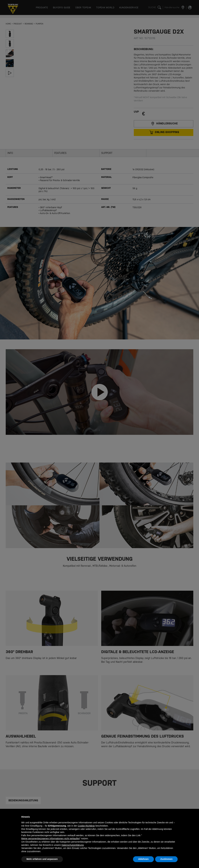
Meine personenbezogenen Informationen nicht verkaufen (51, 838)
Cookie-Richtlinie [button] (86, 826)
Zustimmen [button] (166, 859)
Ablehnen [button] (143, 859)
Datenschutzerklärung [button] (73, 845)
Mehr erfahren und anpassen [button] (42, 859)
